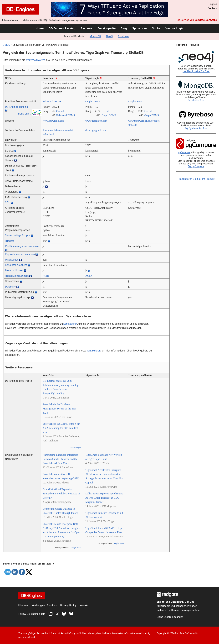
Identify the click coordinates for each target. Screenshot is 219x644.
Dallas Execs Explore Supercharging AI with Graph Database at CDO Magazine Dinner (104, 498)
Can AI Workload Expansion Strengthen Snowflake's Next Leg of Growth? (61, 494)
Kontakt (84, 605)
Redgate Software (206, 20)
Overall (60, 111)
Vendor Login (174, 28)
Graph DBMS (93, 102)
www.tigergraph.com (96, 121)
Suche (156, 28)
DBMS (6, 45)
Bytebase (123, 36)
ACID (46, 276)
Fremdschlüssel (14, 270)
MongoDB (95, 36)
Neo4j (109, 36)
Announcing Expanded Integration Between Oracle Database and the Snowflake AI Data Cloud (60, 459)
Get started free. (196, 100)
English (213, 4)
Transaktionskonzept (17, 276)
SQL (7, 202)
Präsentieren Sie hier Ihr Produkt (196, 179)
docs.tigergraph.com (96, 130)
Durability (10, 287)
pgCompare (184, 153)
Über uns (23, 605)
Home (40, 28)
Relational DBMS (52, 102)
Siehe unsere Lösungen (170, 617)
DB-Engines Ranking (62, 28)
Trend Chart (24, 114)
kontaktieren (70, 324)
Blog (124, 28)
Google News (76, 548)
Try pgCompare (196, 166)
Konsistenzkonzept (16, 265)
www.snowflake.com (53, 121)
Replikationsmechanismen (20, 254)
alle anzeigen (76, 447)
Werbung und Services (44, 605)
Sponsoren (139, 28)
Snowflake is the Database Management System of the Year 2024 (59, 409)
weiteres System (35, 60)
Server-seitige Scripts (18, 235)
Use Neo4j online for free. (196, 71)
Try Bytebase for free (196, 128)
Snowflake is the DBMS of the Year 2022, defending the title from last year (61, 428)
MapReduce (12, 260)
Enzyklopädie (107, 28)
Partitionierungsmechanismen (22, 246)
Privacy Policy (68, 605)
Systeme (86, 28)
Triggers (10, 241)
